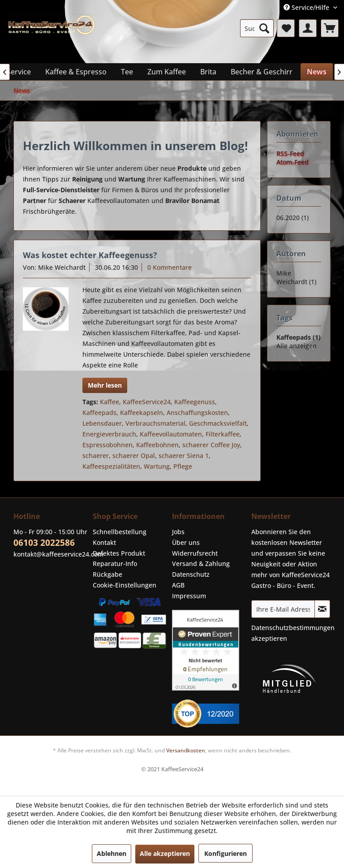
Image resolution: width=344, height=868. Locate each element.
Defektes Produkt (119, 553)
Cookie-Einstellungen (125, 585)
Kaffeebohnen (157, 445)
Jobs (178, 532)
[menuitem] (257, 28)
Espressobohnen (107, 445)
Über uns (186, 542)
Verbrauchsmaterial (155, 423)
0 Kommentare (170, 267)
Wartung (157, 466)
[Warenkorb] (330, 28)
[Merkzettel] (286, 28)
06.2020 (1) (292, 218)
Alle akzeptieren (165, 853)
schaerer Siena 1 (184, 456)
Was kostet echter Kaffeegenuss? (90, 255)
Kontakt (104, 542)
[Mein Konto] (308, 28)
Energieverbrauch (109, 434)
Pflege (183, 466)
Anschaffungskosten (197, 412)
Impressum (189, 596)
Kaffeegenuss (195, 402)
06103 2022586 (44, 543)
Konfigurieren (226, 853)
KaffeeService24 (147, 402)
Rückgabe (107, 574)
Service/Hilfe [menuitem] (307, 7)
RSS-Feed (290, 153)
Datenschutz (191, 574)
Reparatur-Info (115, 564)
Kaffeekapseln (142, 412)
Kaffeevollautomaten (171, 434)
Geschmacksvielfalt (218, 423)
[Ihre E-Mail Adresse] (283, 609)
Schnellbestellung (120, 532)
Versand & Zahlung (201, 564)
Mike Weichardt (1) (296, 277)
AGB (178, 585)
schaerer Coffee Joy (211, 445)
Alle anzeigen (297, 346)
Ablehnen (112, 853)
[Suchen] (264, 28)
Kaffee (110, 402)
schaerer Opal (134, 456)
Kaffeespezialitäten (111, 466)
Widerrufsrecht (195, 553)
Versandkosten (186, 750)
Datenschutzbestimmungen (293, 628)
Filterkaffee (223, 434)
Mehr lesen (105, 385)
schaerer (96, 456)
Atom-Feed (292, 162)
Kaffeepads (99, 412)
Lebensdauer (102, 423)
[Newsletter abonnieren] (322, 609)
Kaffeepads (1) (299, 337)
